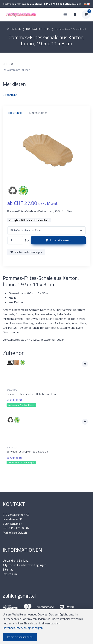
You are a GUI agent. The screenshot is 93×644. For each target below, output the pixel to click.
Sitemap (8, 569)
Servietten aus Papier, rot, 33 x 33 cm (27, 451)
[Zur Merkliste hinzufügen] (85, 364)
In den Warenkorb (58, 240)
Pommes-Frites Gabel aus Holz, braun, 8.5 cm (32, 394)
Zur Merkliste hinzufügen (26, 252)
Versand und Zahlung (16, 560)
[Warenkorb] (86, 15)
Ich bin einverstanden (20, 637)
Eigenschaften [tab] (38, 113)
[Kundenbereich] (75, 15)
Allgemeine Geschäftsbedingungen (25, 565)
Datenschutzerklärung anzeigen (23, 628)
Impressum (10, 574)
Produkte (10, 95)
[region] (46, 113)
